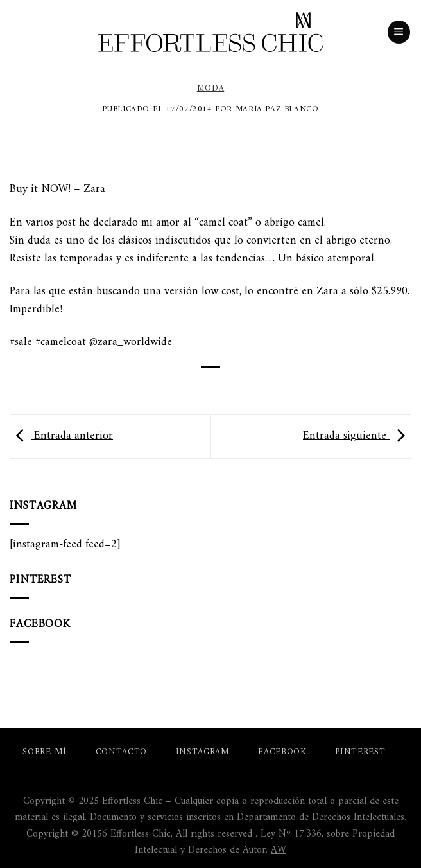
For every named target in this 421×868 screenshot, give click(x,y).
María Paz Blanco (277, 109)
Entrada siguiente (357, 436)
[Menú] (399, 32)
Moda (210, 87)
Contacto (121, 752)
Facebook (282, 752)
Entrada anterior (61, 436)
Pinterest (360, 752)
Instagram (203, 752)
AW (279, 850)
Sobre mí (44, 752)
